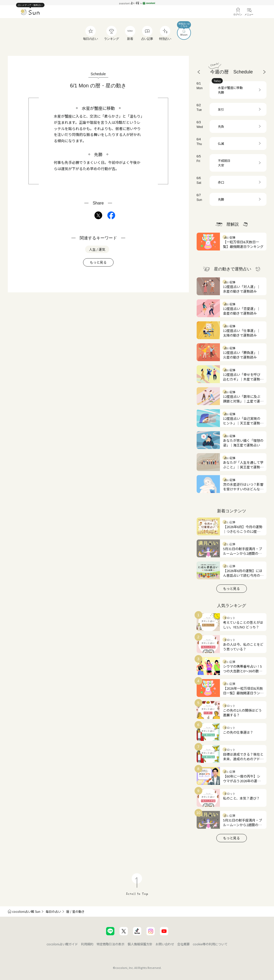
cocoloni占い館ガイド (62, 944)
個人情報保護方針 (140, 944)
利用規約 (87, 944)
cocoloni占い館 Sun (26, 911)
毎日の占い (53, 911)
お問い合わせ (165, 944)
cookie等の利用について (210, 944)
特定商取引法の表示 (110, 944)
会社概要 (183, 944)
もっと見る (98, 262)
